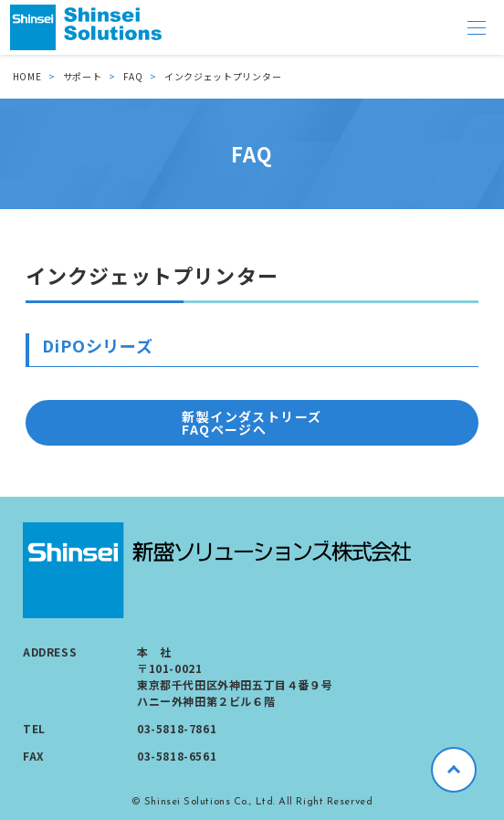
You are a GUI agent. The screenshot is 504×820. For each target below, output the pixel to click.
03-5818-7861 (177, 728)
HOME (27, 76)
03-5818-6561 (177, 756)
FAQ (133, 76)
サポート (83, 76)
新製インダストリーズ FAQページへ (252, 423)
